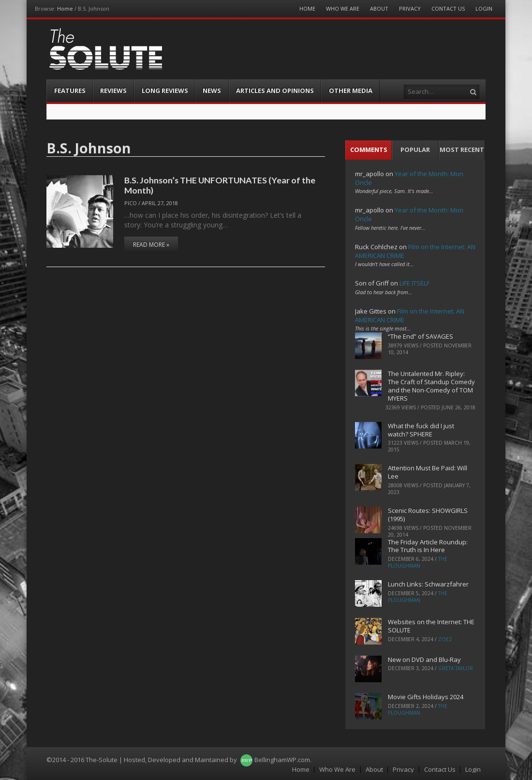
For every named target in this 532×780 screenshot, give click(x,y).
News (212, 90)
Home (65, 8)
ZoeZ (445, 639)
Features (70, 90)
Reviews (113, 90)
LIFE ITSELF (414, 283)
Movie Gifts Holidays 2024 (426, 697)
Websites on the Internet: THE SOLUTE (431, 626)
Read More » (151, 245)
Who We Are (343, 8)
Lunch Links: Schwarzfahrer (428, 584)
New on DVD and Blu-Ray (424, 660)
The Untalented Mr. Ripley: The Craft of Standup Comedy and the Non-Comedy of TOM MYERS (431, 386)
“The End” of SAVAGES (421, 336)
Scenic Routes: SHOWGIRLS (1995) (428, 515)
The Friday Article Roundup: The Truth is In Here (428, 546)
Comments (369, 150)
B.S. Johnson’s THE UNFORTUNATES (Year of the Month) (220, 185)
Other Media (351, 90)
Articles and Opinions (275, 90)
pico (131, 203)
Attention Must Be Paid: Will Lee (428, 472)
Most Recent (462, 150)
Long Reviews (165, 90)
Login (484, 8)
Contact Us (448, 8)
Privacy (410, 8)
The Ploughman (418, 562)
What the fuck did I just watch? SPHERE (421, 430)
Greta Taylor (456, 668)
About (379, 8)
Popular (415, 150)
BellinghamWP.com (282, 760)
